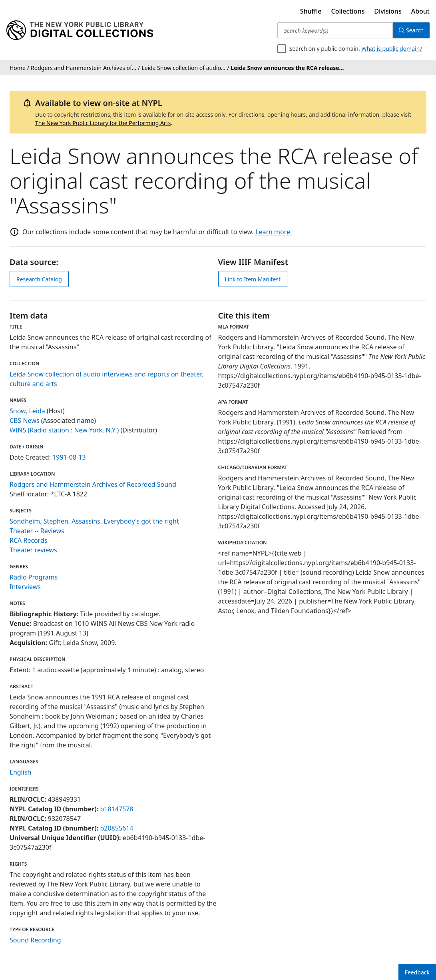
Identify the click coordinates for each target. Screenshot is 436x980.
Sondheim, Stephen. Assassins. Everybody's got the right (94, 521)
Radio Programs (34, 577)
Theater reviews (33, 550)
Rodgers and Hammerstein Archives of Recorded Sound (93, 484)
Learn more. (274, 232)
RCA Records (29, 540)
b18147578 (116, 809)
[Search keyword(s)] (335, 30)
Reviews (52, 531)
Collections (348, 11)
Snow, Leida (27, 411)
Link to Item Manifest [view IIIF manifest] (253, 279)
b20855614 (116, 828)
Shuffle (311, 11)
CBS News (25, 420)
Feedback (417, 972)
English (20, 772)
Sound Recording (35, 940)
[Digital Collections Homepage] (80, 30)
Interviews (25, 587)
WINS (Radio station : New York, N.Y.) (64, 430)
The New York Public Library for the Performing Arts (103, 123)
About (420, 11)
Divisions (388, 11)
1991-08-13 (69, 457)
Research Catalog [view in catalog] (39, 279)
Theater (21, 531)
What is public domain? (392, 49)
